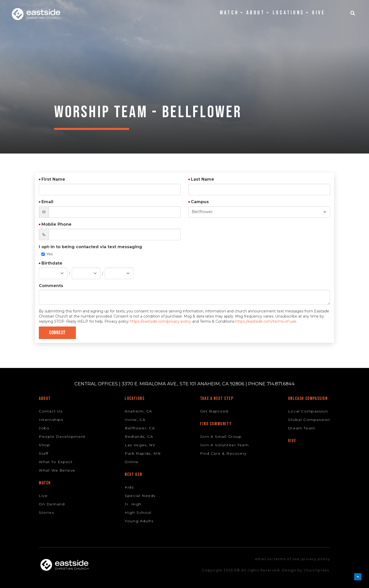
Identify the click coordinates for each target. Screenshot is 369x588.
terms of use (287, 559)
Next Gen (134, 475)
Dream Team (302, 428)
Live (43, 496)
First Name (53, 179)
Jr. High (133, 504)
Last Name (203, 179)
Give (319, 13)
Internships (51, 420)
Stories (46, 513)
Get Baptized (214, 411)
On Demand (52, 504)
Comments (51, 286)
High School (138, 513)
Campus (200, 202)
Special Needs (140, 496)
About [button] (258, 13)
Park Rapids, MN (143, 453)
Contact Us (51, 411)
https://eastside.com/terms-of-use (266, 321)
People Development (62, 437)
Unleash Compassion (308, 399)
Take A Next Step (217, 399)
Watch (45, 483)
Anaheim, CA (139, 411)
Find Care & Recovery (223, 453)
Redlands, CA (139, 437)
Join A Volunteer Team (224, 445)
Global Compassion (309, 420)
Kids (129, 487)
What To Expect (56, 462)
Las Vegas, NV (140, 445)
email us (263, 559)
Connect (57, 333)
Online (132, 462)
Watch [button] (231, 13)
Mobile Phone (56, 224)
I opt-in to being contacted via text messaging (90, 247)
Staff (44, 453)
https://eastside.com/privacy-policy (160, 321)
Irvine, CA (135, 420)
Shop (44, 445)
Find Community (216, 424)
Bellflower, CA (140, 428)
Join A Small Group (221, 437)
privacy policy (316, 559)
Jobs (44, 428)
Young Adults (139, 521)
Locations (135, 399)
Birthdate (52, 263)
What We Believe (57, 470)
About (45, 399)
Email (47, 202)
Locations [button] (290, 13)
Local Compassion (308, 411)
